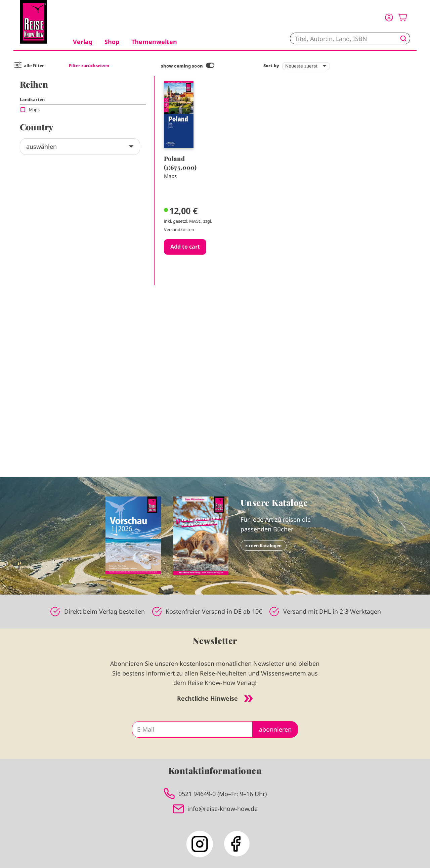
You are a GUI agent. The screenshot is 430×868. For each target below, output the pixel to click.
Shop (112, 42)
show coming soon (182, 66)
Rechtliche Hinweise (215, 698)
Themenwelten (154, 42)
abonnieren (275, 729)
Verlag (83, 42)
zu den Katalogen (263, 546)
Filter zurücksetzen (89, 66)
